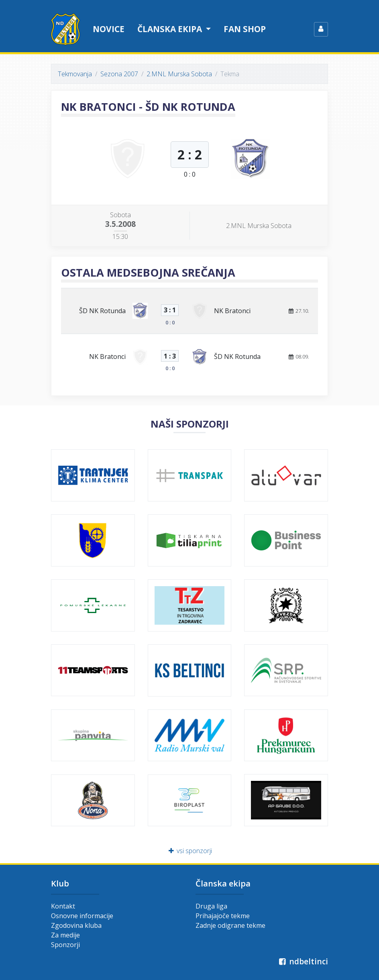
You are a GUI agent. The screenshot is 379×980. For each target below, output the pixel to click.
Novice (109, 29)
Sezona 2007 (119, 74)
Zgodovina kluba (76, 925)
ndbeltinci (303, 961)
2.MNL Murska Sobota (179, 74)
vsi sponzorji (190, 851)
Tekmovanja (75, 74)
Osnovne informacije (82, 916)
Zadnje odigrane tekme (230, 925)
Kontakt (63, 906)
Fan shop (245, 29)
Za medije (65, 935)
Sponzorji (65, 945)
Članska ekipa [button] (171, 29)
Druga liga (211, 906)
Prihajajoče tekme (223, 916)
